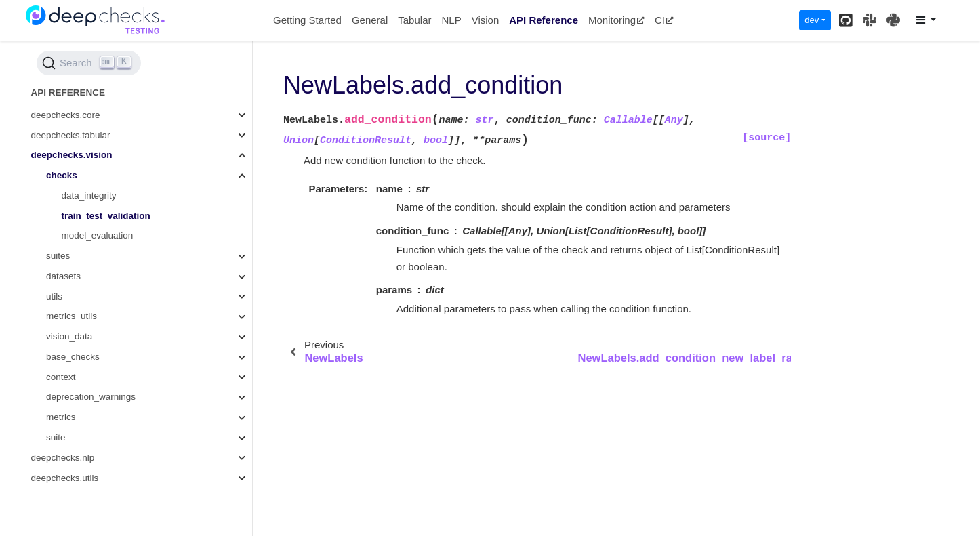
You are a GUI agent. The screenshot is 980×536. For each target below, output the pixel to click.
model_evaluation (98, 235)
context (61, 377)
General (370, 20)
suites (58, 256)
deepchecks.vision (72, 155)
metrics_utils (72, 316)
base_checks (73, 357)
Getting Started (307, 20)
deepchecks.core (66, 115)
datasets (63, 276)
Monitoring (616, 20)
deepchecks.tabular (71, 135)
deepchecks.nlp (63, 458)
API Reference (544, 20)
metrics (61, 417)
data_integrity (89, 195)
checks (62, 175)
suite (56, 437)
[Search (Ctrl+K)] (89, 63)
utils (54, 296)
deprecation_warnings (91, 397)
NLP (451, 20)
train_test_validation (106, 216)
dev (812, 20)
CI (664, 20)
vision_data (69, 336)
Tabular (414, 20)
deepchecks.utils (65, 478)
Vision (486, 20)
